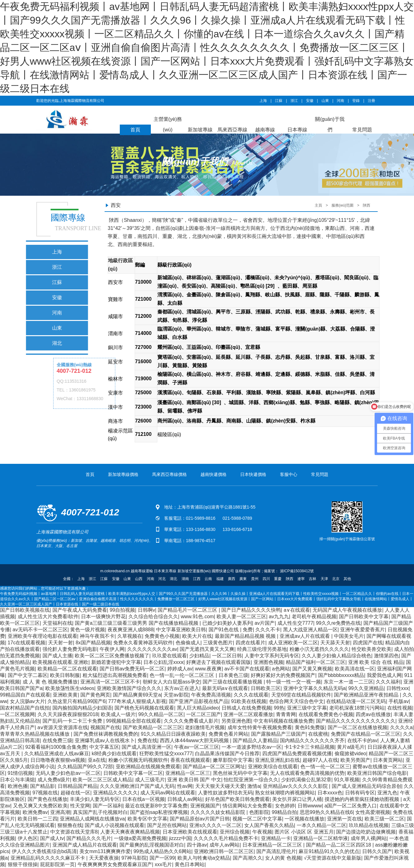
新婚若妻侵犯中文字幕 (116, 662)
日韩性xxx (398, 688)
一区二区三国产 (204, 714)
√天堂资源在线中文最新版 (333, 858)
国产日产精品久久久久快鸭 (251, 610)
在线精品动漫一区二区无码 (356, 701)
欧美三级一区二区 (385, 819)
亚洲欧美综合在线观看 (273, 767)
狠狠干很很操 (23, 864)
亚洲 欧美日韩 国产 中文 (194, 780)
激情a (254, 786)
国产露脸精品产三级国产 (278, 734)
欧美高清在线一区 (355, 669)
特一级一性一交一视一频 (294, 682)
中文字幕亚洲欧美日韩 (181, 630)
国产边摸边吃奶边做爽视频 (366, 832)
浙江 (294, 101)
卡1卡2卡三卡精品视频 (309, 747)
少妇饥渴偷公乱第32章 (306, 780)
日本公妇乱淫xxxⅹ (163, 662)
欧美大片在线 (197, 636)
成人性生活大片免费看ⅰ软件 (48, 617)
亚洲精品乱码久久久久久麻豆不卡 (48, 858)
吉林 (313, 579)
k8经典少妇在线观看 (114, 754)
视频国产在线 (105, 727)
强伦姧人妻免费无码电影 (70, 649)
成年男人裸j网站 (369, 838)
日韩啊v (146, 610)
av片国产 (265, 623)
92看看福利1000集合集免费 (56, 747)
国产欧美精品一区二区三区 (153, 727)
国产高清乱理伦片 (276, 851)
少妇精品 (199, 656)
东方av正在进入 (182, 688)
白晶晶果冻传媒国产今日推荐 (227, 754)
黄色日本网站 (190, 864)
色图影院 (259, 812)
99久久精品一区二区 (161, 714)
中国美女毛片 (349, 636)
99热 (279, 708)
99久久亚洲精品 (366, 688)
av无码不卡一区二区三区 (40, 630)
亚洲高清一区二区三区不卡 (110, 682)
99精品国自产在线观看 (25, 695)
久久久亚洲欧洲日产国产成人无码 (137, 786)
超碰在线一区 (75, 793)
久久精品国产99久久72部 (85, 767)
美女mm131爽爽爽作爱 (105, 851)
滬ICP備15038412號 (296, 571)
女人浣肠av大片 (27, 701)
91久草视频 (347, 780)
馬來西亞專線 (232, 130)
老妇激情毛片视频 (205, 727)
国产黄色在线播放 (47, 799)
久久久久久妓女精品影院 (218, 812)
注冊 (371, 101)
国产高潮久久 (248, 858)
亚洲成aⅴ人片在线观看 (305, 636)
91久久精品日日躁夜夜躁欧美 (173, 734)
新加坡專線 (200, 130)
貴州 (255, 579)
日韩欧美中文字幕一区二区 (133, 773)
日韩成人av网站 (185, 799)
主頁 (318, 205)
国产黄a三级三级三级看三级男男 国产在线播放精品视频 (137, 623)
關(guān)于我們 (330, 124)
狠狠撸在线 (70, 825)
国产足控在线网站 (167, 825)
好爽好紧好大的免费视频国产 (283, 675)
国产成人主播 (57, 656)
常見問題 (362, 130)
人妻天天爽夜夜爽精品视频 (130, 832)
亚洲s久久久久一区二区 (215, 825)
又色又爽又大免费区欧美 (40, 806)
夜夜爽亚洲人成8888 (131, 630)
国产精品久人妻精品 (255, 740)
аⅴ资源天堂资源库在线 (63, 727)
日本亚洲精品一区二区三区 (273, 845)
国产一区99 (162, 858)
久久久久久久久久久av (152, 649)
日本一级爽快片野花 (103, 617)
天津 (324, 579)
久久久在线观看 (251, 695)
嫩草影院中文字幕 (233, 760)
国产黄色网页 (95, 695)
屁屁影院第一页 (57, 864)
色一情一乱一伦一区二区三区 (182, 675)
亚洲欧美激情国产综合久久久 (129, 688)
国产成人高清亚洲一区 (146, 747)
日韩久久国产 (377, 851)
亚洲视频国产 (205, 806)
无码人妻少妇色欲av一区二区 (68, 773)
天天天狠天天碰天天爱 (220, 786)
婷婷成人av (180, 669)
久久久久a (401, 727)
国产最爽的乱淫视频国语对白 (152, 845)
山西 (139, 579)
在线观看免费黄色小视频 (326, 714)
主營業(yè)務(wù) (168, 124)
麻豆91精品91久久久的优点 (329, 851)
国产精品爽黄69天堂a (137, 695)
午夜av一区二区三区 (197, 747)
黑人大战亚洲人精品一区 (310, 630)
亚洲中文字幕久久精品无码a (315, 688)
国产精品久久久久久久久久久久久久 (356, 721)
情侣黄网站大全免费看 (247, 806)
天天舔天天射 (335, 643)
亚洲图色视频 (268, 662)
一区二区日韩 (227, 656)
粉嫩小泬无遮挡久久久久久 (319, 649)
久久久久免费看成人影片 (191, 721)
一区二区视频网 (17, 714)
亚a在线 (97, 760)
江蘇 (279, 101)
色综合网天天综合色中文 (296, 701)
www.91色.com (197, 617)
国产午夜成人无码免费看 (80, 610)
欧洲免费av (35, 812)
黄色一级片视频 (88, 630)
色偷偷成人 (188, 643)
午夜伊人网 (112, 649)
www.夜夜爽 (208, 669)
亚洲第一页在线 (344, 819)
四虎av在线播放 (373, 714)
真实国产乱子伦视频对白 (100, 812)
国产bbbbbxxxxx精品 (341, 675)
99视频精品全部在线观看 (134, 721)
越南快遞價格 (214, 474)
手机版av (399, 701)
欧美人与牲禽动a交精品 (204, 858)
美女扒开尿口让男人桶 (297, 799)
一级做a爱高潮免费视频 (140, 838)
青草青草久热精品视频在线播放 (35, 734)
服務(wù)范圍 (342, 205)
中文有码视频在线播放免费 (283, 721)
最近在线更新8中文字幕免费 (156, 806)
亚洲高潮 (60, 812)
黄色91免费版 (310, 727)
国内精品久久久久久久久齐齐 (312, 740)
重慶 (278, 579)
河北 (162, 579)
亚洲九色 (387, 793)
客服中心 (289, 474)
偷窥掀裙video (350, 754)
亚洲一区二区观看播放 (248, 714)
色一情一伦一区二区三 (325, 767)
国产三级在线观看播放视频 (233, 682)
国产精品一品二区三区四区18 (339, 845)
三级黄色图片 (218, 643)
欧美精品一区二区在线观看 (67, 669)
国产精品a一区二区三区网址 (214, 767)
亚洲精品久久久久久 (115, 793)
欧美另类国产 (355, 760)
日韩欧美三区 (266, 688)
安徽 (310, 101)
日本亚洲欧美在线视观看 (190, 832)
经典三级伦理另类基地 (262, 649)
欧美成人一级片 (118, 714)
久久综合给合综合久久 (153, 617)
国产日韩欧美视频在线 (25, 610)
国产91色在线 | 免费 (231, 630)
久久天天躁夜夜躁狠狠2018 (68, 714)
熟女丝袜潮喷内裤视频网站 (285, 793)
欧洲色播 (18, 786)
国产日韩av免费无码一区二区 (132, 669)
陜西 (367, 205)
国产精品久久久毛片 (89, 838)
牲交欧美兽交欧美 (371, 649)
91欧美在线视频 (249, 701)
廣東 (243, 579)
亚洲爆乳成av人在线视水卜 (105, 740)
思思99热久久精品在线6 (326, 812)
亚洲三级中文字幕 (307, 708)
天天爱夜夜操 (104, 858)
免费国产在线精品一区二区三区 (366, 734)
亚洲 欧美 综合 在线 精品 (376, 662)
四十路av (197, 845)
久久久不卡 (268, 630)
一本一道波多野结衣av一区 (252, 747)
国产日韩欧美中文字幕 (364, 617)
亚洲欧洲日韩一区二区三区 (224, 851)
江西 (197, 579)
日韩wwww (310, 806)
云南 (208, 579)
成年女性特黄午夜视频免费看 (260, 727)
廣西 (232, 579)
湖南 (185, 579)
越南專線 (265, 130)
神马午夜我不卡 (97, 636)
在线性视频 (400, 708)
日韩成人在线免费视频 (246, 708)
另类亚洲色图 (236, 721)
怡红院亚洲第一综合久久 (251, 780)
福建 (220, 579)
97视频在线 (45, 793)
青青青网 (286, 714)
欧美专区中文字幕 (147, 819)
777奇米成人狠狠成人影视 (137, 701)
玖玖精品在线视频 (369, 825)
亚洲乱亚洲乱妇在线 (277, 760)
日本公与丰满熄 (17, 780)
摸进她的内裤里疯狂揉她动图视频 (362, 799)
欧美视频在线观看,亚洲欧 (61, 662)
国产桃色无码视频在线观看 (144, 708)
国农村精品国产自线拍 (25, 708)
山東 (325, 101)
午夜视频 (262, 832)
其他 (347, 579)
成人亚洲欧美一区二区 (293, 643)
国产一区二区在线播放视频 (358, 727)
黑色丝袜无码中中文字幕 (240, 773)
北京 (336, 579)
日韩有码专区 (360, 793)
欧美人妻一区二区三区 (241, 617)
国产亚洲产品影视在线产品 (199, 701)
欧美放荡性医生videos (70, 688)
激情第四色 (386, 656)
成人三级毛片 (150, 780)
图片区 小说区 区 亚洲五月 (304, 832)
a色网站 (281, 669)
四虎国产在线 (368, 643)
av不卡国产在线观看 (247, 669)
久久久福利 (388, 682)
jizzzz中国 (180, 838)
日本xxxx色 (330, 793)
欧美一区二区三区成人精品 (102, 780)
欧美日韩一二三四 (38, 819)
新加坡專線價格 (123, 474)
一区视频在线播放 (304, 819)
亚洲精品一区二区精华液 (321, 838)
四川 (266, 579)
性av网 (185, 786)
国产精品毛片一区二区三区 (188, 610)
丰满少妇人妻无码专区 (95, 799)
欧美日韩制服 (65, 675)
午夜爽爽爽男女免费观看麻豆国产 (115, 864)
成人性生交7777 (295, 623)
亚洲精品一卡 (276, 838)
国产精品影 (43, 786)
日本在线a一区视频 (144, 799)
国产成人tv (52, 838)
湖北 (173, 579)
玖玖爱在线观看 (169, 656)
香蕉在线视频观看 (190, 760)
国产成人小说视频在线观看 (115, 825)
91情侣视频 (20, 773)
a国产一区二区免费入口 (351, 806)
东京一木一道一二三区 (349, 682)
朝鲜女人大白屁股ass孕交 (171, 682)
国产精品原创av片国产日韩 (200, 819)
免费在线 (147, 740)
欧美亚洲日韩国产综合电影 (377, 773)
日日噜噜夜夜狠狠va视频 (58, 760)
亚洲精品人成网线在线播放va (92, 819)
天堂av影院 (176, 695)
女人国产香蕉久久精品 (269, 825)
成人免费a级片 (54, 780)
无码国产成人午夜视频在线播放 (347, 610)
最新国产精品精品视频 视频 (246, 636)
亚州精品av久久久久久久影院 (296, 786)
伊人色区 (28, 838)
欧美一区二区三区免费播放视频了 (112, 656)
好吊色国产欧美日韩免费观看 (237, 799)
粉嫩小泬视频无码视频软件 (138, 760)
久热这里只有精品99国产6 (76, 701)
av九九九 (279, 617)
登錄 (356, 101)
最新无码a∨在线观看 (225, 688)
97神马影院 (134, 858)
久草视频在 (130, 636)
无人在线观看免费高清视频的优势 (307, 773)
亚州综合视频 (235, 832)
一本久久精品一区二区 (322, 825)
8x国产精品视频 (93, 643)
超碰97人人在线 (320, 760)
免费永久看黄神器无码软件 (143, 643)
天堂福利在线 (57, 623)
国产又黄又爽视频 (312, 669)
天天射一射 (61, 643)
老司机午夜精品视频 (314, 617)
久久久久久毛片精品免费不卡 (226, 838)
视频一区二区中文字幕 (257, 819)
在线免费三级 (57, 740)
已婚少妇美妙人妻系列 (227, 623)
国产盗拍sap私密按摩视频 (159, 812)
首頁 (135, 130)
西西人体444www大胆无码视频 (195, 740)
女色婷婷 (285, 806)
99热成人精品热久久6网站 (162, 851)
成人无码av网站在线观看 (168, 793)
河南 (340, 101)
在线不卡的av (362, 740)
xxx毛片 (163, 864)
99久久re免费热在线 (338, 623)
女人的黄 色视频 (283, 858)
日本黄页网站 (388, 760)
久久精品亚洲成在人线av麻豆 (57, 754)
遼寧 (301, 579)
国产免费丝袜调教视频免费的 (106, 734)
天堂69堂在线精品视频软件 (301, 695)
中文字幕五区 (104, 747)
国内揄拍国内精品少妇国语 (82, 708)
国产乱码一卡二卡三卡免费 (73, 721)
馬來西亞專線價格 (169, 474)
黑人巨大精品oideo (198, 708)
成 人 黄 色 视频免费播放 (50, 682)
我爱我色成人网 (384, 675)
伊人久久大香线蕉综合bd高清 (44, 851)
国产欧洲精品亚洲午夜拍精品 (367, 695)
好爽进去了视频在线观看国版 (218, 662)
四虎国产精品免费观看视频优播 (297, 754)
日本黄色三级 (233, 675)
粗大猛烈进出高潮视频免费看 (115, 675)
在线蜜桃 (318, 734)
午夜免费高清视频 (211, 695)
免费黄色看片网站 (228, 734)
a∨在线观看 (297, 610)
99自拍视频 (122, 610)
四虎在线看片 (250, 643)
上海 (263, 101)
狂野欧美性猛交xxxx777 (166, 754)
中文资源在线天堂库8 (74, 832)
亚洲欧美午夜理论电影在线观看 (43, 636)
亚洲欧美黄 (65, 695)
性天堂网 (80, 806)
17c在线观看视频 (27, 643)
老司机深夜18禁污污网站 (357, 708)
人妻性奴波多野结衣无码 (225, 793)
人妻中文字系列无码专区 (272, 656)
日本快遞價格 (253, 474)
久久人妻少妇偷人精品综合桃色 (336, 656)
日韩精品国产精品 (78, 786)
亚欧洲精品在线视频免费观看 (148, 767)
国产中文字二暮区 (28, 675)
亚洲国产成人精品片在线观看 (85, 845)
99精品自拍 (284, 812)
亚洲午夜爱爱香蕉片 (362, 630)
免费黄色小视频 (162, 636)
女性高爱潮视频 (373, 812)
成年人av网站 (225, 845)
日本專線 (297, 130)
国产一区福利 (108, 806)
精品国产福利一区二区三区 (316, 662)
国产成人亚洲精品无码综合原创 (367, 786)
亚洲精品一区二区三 (188, 773)
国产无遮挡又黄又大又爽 (207, 649)
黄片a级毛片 (351, 747)
